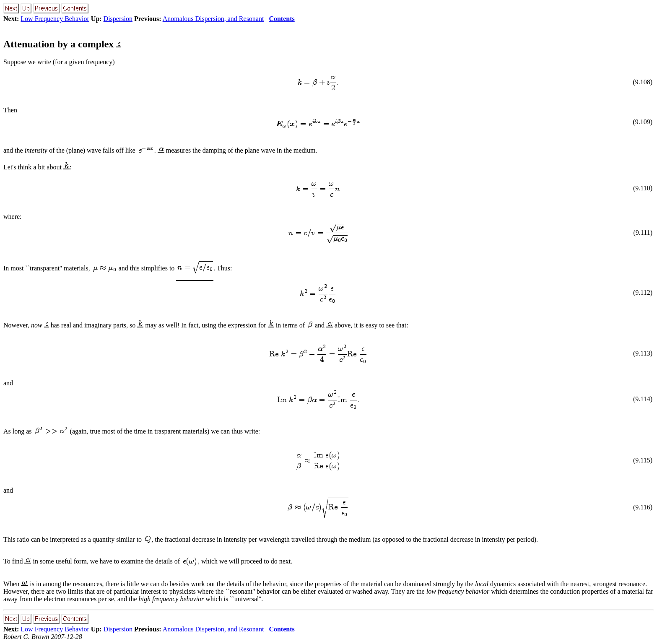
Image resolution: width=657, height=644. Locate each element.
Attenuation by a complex (62, 44)
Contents (282, 19)
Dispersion (118, 19)
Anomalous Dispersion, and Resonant (213, 19)
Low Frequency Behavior (55, 19)
